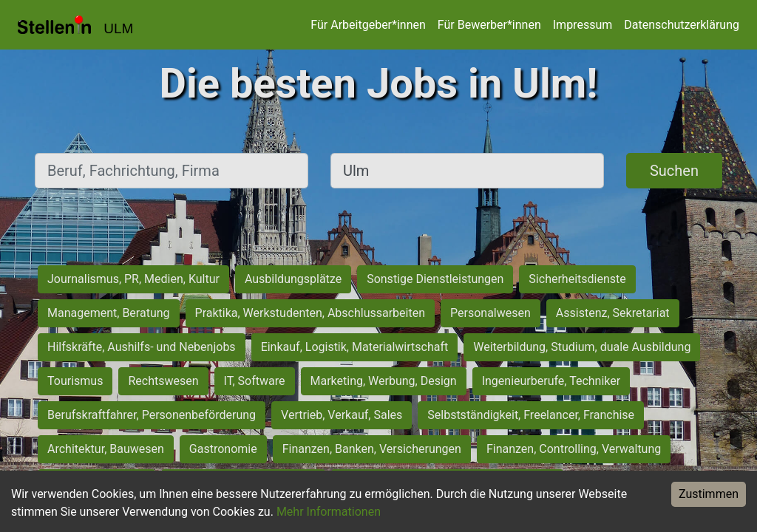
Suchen (674, 171)
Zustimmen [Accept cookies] (709, 494)
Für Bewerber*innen (489, 25)
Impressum (583, 25)
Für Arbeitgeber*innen (368, 25)
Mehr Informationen (329, 512)
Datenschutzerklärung (682, 25)
